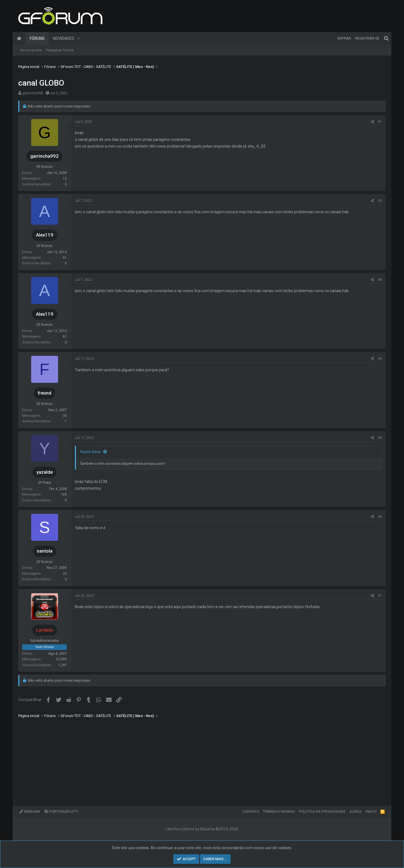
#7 (380, 596)
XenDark (30, 811)
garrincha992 (33, 93)
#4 (380, 359)
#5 (380, 438)
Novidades (64, 38)
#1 (380, 122)
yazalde (45, 472)
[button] (79, 38)
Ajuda (355, 811)
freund (44, 393)
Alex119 (45, 235)
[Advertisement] (187, 758)
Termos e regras (279, 811)
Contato (251, 811)
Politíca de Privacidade (322, 811)
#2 (380, 201)
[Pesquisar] (386, 38)
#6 (380, 517)
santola (45, 551)
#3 (380, 280)
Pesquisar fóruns (60, 50)
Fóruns (37, 38)
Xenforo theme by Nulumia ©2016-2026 (203, 829)
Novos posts (31, 50)
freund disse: (91, 452)
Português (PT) (61, 811)
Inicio (371, 811)
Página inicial (19, 38)
